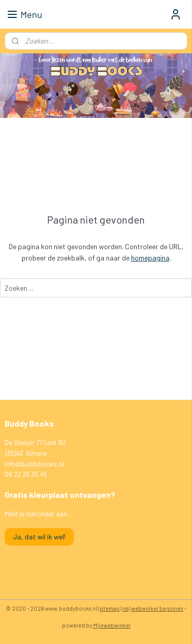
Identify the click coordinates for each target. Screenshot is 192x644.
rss (125, 608)
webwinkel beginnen (157, 608)
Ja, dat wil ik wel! (39, 537)
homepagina (150, 258)
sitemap (110, 608)
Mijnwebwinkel (112, 625)
